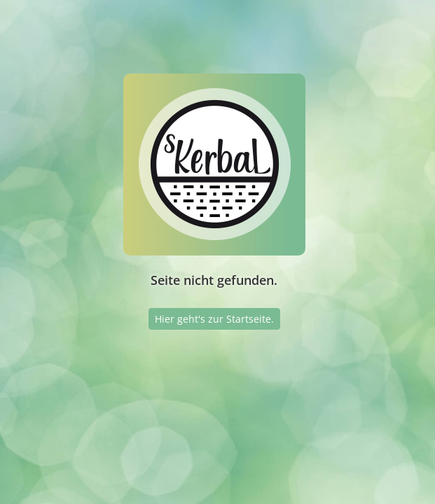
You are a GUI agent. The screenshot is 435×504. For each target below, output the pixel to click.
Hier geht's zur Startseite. (214, 319)
